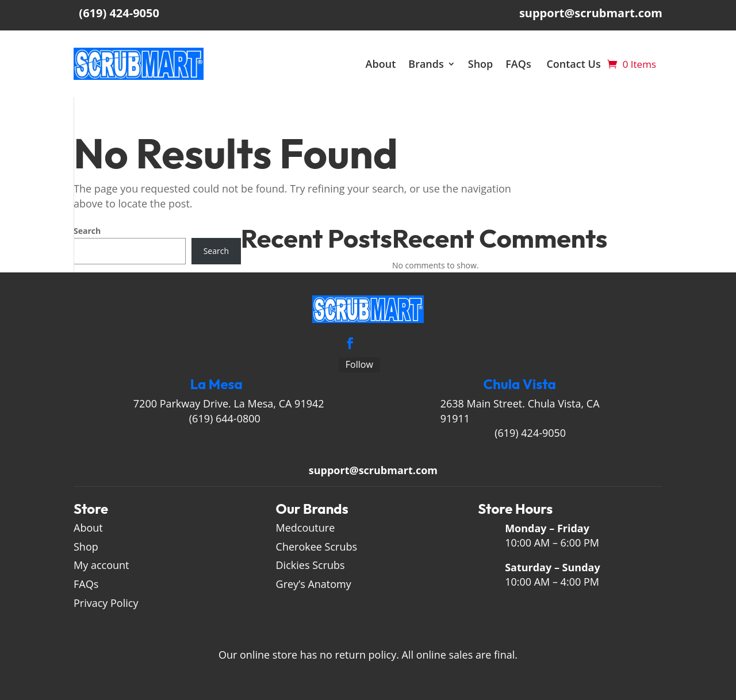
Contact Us (580, 64)
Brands (432, 64)
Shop (487, 64)
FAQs (526, 64)
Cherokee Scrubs (317, 547)
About (387, 64)
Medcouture (306, 528)
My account (101, 565)
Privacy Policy (107, 603)
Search (87, 231)
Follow (359, 364)
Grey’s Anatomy (314, 584)
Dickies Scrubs (310, 565)
